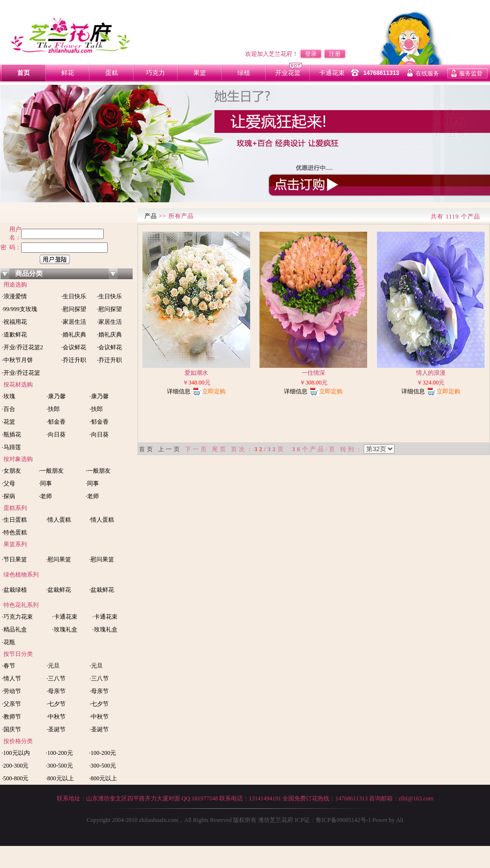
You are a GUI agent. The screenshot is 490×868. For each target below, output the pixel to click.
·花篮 (8, 422)
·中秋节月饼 (17, 360)
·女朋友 (11, 471)
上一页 (170, 449)
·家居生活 (74, 322)
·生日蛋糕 (14, 520)
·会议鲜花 (74, 347)
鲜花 (68, 73)
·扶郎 (53, 409)
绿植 (244, 73)
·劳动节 (11, 691)
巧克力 (155, 73)
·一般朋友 (51, 471)
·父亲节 (11, 704)
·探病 (8, 496)
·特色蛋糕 (14, 532)
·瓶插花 (11, 434)
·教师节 (11, 717)
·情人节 (11, 678)
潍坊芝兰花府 (275, 820)
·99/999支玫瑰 (19, 309)
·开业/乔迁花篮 (20, 373)
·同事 (45, 483)
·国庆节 (11, 729)
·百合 (8, 409)
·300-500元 (59, 766)
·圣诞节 (56, 729)
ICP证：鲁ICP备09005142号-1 (333, 820)
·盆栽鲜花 (58, 590)
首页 (23, 73)
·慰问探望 (74, 309)
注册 (335, 54)
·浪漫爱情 (14, 296)
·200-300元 (15, 766)
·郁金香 (56, 422)
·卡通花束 (65, 617)
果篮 (200, 73)
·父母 (8, 483)
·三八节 (56, 678)
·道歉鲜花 (14, 335)
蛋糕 (112, 73)
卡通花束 (332, 73)
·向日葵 (56, 434)
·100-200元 (59, 753)
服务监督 (471, 73)
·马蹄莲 (11, 447)
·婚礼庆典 (74, 335)
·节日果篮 (14, 559)
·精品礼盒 (14, 629)
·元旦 (53, 666)
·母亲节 (56, 691)
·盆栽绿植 (14, 590)
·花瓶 (8, 642)
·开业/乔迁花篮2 (22, 347)
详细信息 (179, 391)
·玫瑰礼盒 (65, 629)
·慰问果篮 (58, 559)
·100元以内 (15, 753)
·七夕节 (56, 704)
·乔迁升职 (74, 360)
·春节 (8, 666)
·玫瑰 (8, 396)
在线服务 (427, 73)
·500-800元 (15, 778)
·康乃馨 (56, 396)
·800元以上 (60, 778)
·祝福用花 (14, 322)
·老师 (45, 496)
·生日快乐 (74, 296)
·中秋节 (56, 717)
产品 (151, 216)
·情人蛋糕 (58, 520)
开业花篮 (288, 73)
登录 (311, 54)
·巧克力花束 (17, 617)
